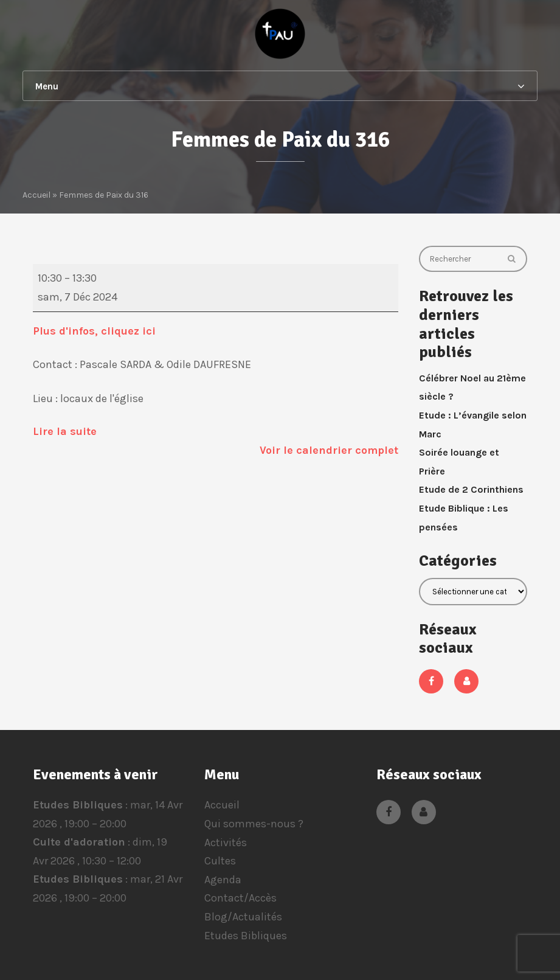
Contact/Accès (240, 898)
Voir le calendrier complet (329, 450)
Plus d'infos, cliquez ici (96, 331)
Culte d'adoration (79, 843)
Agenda (223, 880)
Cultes (220, 861)
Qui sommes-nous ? (254, 824)
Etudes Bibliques (78, 805)
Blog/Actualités (243, 917)
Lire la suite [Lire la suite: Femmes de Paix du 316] (65, 431)
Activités (226, 843)
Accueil (222, 805)
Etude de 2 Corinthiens (471, 489)
